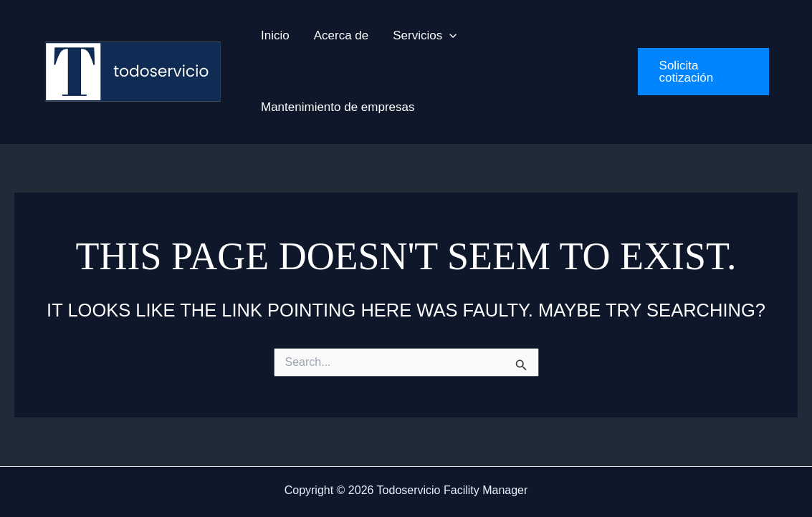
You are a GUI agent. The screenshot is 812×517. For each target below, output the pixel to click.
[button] (425, 36)
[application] (449, 36)
